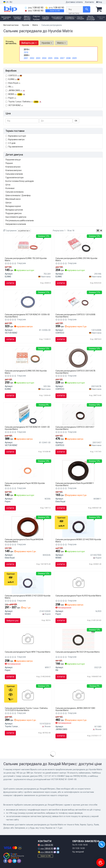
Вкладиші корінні (13, 206)
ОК (76, 121)
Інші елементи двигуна (16, 217)
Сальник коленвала (14, 192)
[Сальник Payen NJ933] (78, 583)
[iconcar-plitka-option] (98, 231)
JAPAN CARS (15, 90)
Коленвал (10, 188)
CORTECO (14, 76)
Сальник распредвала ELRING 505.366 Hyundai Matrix (26, 372)
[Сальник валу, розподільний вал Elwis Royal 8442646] (28, 527)
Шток (8, 185)
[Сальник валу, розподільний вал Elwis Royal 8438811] (78, 471)
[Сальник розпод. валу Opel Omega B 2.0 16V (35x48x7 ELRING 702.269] (28, 246)
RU (11, 2)
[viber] (19, 861)
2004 (44, 58)
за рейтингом (24, 231)
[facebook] (5, 861)
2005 (50, 58)
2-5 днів (10, 143)
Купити (10, 283)
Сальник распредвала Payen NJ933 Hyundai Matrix (78, 596)
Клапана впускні (13, 167)
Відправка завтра (15, 139)
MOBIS (17, 94)
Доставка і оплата (74, 2)
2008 (68, 58)
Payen (11, 98)
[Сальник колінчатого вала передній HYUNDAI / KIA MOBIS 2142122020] (28, 583)
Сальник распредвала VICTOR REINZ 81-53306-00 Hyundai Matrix (27, 316)
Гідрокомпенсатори (14, 178)
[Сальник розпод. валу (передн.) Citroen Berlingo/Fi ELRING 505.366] (28, 358)
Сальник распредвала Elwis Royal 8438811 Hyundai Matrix (75, 484)
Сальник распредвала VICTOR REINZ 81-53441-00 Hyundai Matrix (27, 428)
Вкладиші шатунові (14, 210)
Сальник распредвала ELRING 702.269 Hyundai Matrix (26, 259)
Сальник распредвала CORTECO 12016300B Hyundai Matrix (75, 316)
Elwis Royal (13, 83)
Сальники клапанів (14, 174)
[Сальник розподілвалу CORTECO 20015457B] (78, 358)
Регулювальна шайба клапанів (20, 221)
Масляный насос (13, 199)
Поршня (9, 163)
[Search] (87, 9)
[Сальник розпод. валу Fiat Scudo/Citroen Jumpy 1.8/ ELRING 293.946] (78, 246)
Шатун (8, 203)
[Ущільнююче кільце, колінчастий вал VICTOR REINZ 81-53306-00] (28, 302)
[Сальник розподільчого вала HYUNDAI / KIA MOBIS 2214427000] (78, 527)
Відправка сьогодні (16, 136)
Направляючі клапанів (16, 224)
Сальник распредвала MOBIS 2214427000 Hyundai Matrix (78, 540)
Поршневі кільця (13, 160)
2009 (74, 58)
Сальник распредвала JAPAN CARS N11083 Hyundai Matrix (75, 709)
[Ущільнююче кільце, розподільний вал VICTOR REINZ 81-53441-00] (28, 414)
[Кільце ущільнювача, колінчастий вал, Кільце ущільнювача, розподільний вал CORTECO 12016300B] (78, 302)
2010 (26, 52)
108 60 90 (34, 8)
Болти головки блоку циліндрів (20, 181)
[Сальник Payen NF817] (28, 639)
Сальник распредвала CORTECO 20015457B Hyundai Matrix (75, 372)
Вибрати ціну (13, 621)
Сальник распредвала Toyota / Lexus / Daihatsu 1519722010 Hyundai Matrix (26, 709)
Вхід (99, 2)
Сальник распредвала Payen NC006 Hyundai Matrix (25, 484)
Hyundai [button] (47, 43)
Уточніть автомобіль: (11, 42)
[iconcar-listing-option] (101, 231)
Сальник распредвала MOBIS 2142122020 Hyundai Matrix (28, 597)
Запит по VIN (55, 11)
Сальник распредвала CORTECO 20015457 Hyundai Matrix (75, 428)
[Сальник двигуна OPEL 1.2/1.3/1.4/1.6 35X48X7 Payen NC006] (28, 471)
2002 (32, 58)
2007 (62, 58)
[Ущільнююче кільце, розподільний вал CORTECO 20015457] (78, 414)
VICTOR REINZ (14, 105)
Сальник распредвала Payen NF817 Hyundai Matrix (28, 652)
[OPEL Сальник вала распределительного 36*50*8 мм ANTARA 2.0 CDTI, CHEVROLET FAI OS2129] (78, 639)
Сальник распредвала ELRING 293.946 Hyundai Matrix (76, 259)
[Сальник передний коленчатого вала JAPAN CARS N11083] (78, 695)
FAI (9, 87)
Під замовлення (14, 147)
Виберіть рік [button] (29, 43)
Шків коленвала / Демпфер (18, 195)
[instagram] (10, 861)
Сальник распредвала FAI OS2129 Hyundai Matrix (78, 652)
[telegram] (14, 861)
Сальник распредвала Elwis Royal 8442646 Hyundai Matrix (24, 540)
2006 (56, 58)
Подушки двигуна (14, 213)
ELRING (12, 79)
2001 (26, 58)
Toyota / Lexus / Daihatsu (23, 102)
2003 (38, 58)
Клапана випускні (14, 170)
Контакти (89, 2)
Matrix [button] (61, 43)
